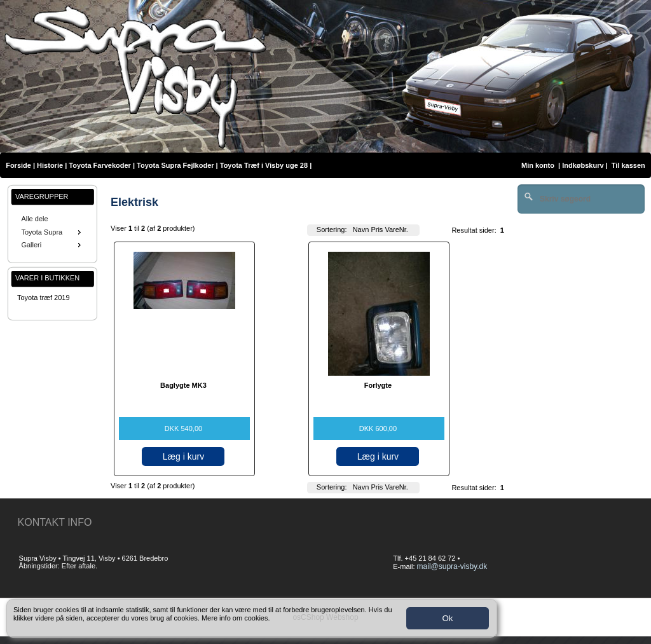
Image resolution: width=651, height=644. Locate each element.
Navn (361, 230)
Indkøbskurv (583, 165)
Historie (50, 165)
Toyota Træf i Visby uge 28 (264, 165)
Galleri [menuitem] (52, 245)
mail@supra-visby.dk (452, 566)
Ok (447, 618)
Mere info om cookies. (236, 618)
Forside (18, 165)
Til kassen (629, 165)
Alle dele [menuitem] (34, 219)
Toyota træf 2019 (44, 298)
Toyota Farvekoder (100, 165)
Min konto (538, 165)
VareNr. (396, 230)
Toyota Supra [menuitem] (52, 232)
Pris (377, 230)
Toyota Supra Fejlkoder (175, 165)
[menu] (52, 232)
